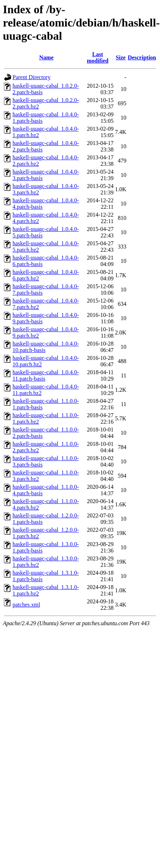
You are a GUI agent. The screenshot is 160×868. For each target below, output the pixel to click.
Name (47, 57)
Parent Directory (31, 77)
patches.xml (26, 605)
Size (121, 57)
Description (142, 57)
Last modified (97, 57)
